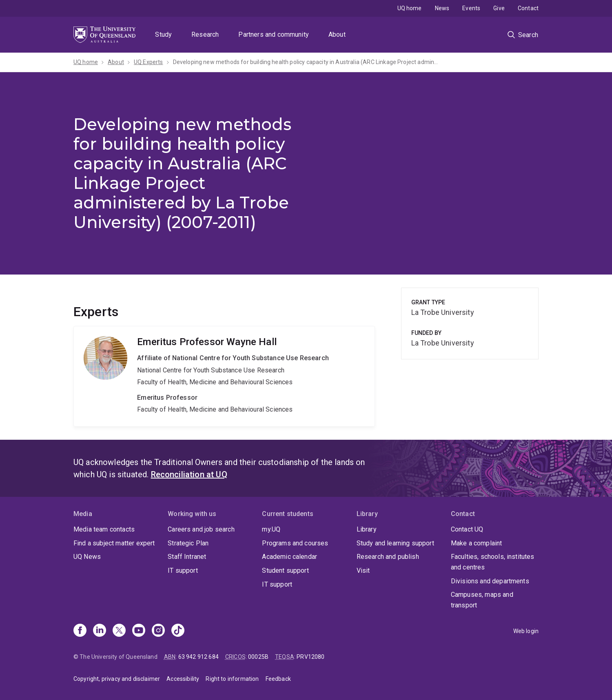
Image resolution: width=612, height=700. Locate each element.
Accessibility (183, 679)
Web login (526, 631)
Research (205, 34)
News (442, 8)
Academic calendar (289, 557)
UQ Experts (149, 62)
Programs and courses (295, 543)
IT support (183, 570)
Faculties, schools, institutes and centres (493, 562)
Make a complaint (477, 543)
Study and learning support (395, 543)
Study (163, 34)
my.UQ (271, 529)
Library (367, 529)
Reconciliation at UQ (189, 474)
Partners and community (274, 34)
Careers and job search (201, 529)
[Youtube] (139, 631)
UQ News (87, 557)
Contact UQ (467, 529)
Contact (528, 8)
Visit (363, 570)
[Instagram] (158, 631)
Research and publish (388, 557)
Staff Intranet (187, 557)
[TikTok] (178, 631)
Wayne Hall (224, 376)
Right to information (232, 679)
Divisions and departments (490, 581)
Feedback (278, 679)
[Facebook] (80, 631)
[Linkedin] (100, 631)
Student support (285, 570)
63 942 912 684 (198, 657)
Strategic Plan (188, 543)
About (337, 34)
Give (499, 8)
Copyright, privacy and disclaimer (117, 679)
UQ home (410, 8)
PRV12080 (310, 657)
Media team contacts (104, 529)
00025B (258, 657)
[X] (119, 631)
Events (471, 8)
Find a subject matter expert (114, 543)
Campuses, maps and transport (482, 600)
